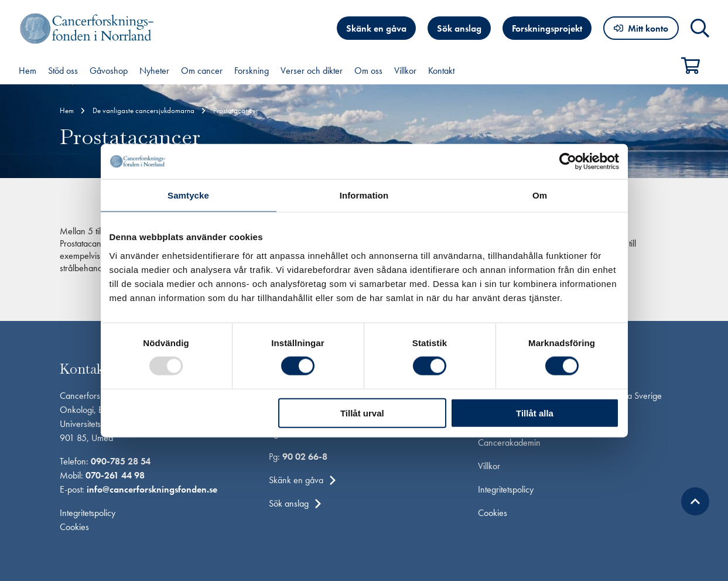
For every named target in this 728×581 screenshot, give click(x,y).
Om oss (368, 71)
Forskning (252, 71)
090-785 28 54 (121, 461)
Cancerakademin (509, 442)
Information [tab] (364, 195)
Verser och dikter (312, 71)
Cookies (74, 527)
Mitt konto (648, 28)
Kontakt (441, 71)
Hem (28, 71)
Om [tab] (540, 195)
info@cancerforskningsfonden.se (152, 489)
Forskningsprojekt (547, 28)
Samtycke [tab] (188, 195)
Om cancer (202, 71)
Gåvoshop (109, 71)
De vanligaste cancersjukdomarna (143, 110)
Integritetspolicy (88, 513)
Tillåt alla (535, 413)
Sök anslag (459, 28)
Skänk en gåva (376, 28)
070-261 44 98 (115, 475)
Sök (700, 28)
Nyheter (154, 71)
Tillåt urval (362, 413)
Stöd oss (63, 71)
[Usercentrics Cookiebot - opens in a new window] (568, 162)
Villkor (405, 71)
